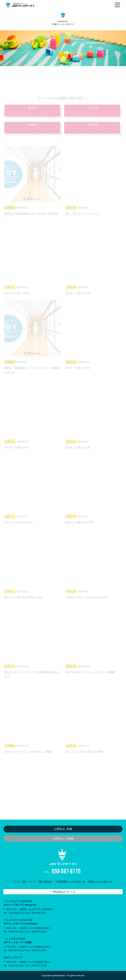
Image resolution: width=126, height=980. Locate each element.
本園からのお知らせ (100, 882)
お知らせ (93, 115)
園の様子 (33, 115)
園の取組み (46, 882)
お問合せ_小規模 (63, 838)
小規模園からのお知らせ (70, 882)
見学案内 (93, 132)
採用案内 (33, 132)
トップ (16, 882)
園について (29, 882)
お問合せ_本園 (63, 829)
